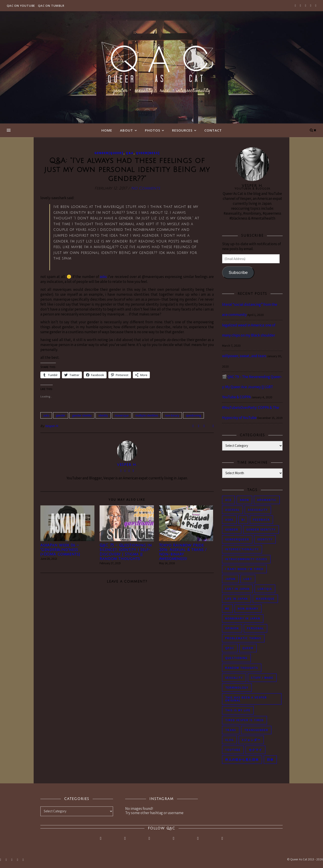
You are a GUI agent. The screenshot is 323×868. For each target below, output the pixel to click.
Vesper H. (52, 426)
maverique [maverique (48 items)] (265, 599)
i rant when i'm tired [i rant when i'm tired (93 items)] (244, 569)
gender (61, 415)
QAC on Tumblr (51, 6)
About (127, 130)
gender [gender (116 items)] (232, 530)
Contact (213, 130)
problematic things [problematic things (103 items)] (243, 638)
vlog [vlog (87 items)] (229, 740)
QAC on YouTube (21, 6)
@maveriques (153, 277)
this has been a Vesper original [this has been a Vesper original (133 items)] (246, 699)
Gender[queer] (109, 153)
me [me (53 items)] (227, 609)
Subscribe (238, 272)
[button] (67, 523)
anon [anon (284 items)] (244, 500)
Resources (182, 130)
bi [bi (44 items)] (243, 520)
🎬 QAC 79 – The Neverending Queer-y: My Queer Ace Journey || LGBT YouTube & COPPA (252, 387)
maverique (122, 415)
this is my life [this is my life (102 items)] (238, 710)
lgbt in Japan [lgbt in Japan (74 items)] (237, 589)
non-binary (172, 415)
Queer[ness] (148, 153)
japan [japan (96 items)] (230, 579)
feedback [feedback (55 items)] (261, 520)
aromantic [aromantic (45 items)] (267, 500)
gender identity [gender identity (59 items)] (261, 530)
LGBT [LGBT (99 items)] (248, 579)
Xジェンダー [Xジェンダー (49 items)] (251, 740)
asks (103, 277)
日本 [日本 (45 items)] (270, 760)
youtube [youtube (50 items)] (233, 750)
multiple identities (147, 415)
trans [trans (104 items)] (231, 730)
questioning (193, 415)
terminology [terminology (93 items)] (237, 688)
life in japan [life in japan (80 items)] (237, 599)
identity (103, 415)
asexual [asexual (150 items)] (232, 510)
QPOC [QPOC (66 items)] (230, 648)
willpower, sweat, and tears (244, 356)
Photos (153, 130)
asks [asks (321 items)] (229, 520)
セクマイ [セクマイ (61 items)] (255, 750)
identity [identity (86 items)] (265, 539)
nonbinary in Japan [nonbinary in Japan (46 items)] (243, 618)
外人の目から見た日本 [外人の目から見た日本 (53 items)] (242, 760)
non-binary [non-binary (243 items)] (248, 609)
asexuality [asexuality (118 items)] (258, 510)
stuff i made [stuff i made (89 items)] (262, 678)
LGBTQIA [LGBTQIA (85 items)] (265, 589)
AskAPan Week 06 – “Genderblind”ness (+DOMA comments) (60, 550)
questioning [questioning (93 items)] (236, 658)
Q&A (130, 153)
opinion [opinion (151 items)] (232, 628)
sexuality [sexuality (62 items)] (234, 678)
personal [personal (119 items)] (255, 628)
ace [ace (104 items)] (228, 500)
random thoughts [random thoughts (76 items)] (242, 668)
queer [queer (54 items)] (248, 648)
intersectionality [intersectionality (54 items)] (242, 549)
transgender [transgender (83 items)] (256, 730)
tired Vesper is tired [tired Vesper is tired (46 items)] (244, 720)
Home (107, 130)
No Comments (145, 188)
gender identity (82, 415)
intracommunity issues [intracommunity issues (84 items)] (246, 559)
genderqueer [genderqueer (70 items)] (237, 539)
